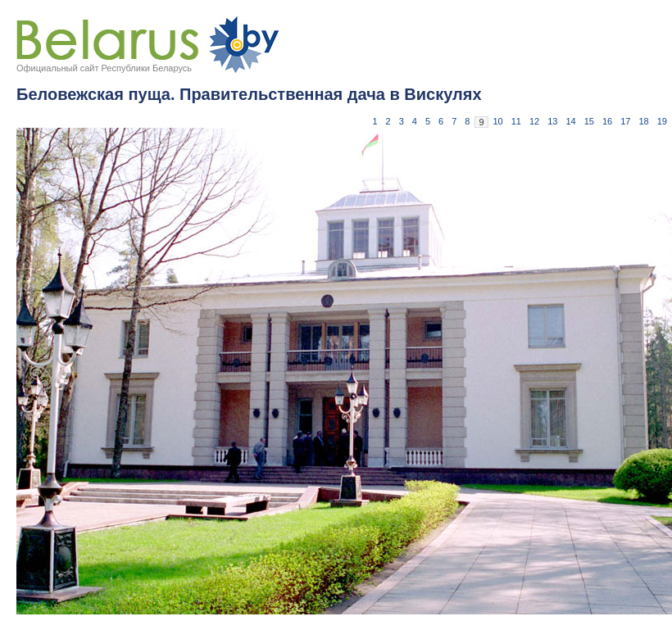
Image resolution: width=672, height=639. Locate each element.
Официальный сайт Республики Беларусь (104, 68)
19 (662, 121)
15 (589, 121)
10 (498, 121)
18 (644, 121)
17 (625, 121)
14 (571, 121)
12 (534, 121)
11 (516, 121)
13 (552, 121)
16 (607, 121)
